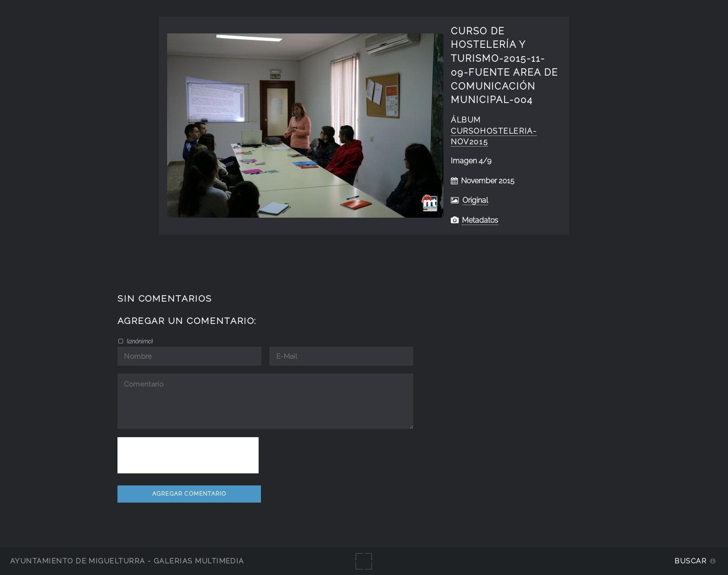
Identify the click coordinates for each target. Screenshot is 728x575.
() (139, 341)
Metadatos (480, 220)
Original (475, 200)
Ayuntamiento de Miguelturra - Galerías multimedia (127, 561)
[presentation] (188, 455)
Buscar (691, 561)
